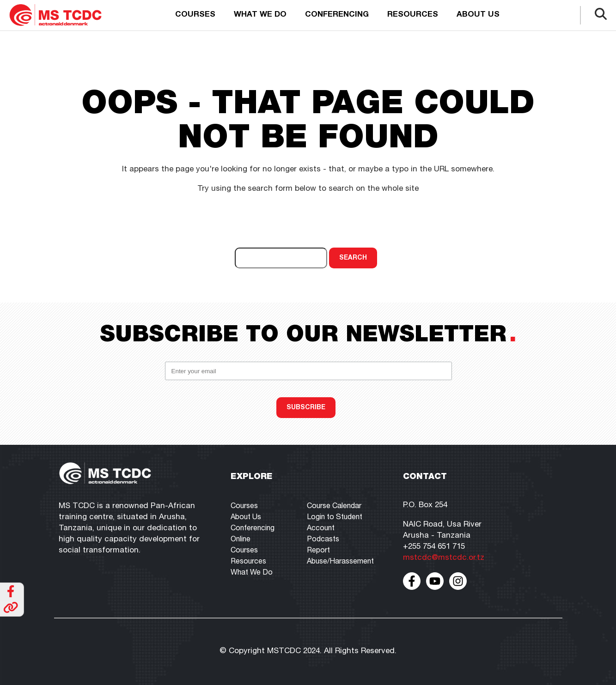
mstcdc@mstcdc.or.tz (444, 558)
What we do (260, 15)
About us (478, 15)
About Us (246, 518)
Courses (195, 15)
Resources (413, 15)
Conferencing (337, 15)
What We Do (252, 573)
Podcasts (323, 540)
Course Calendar (334, 507)
